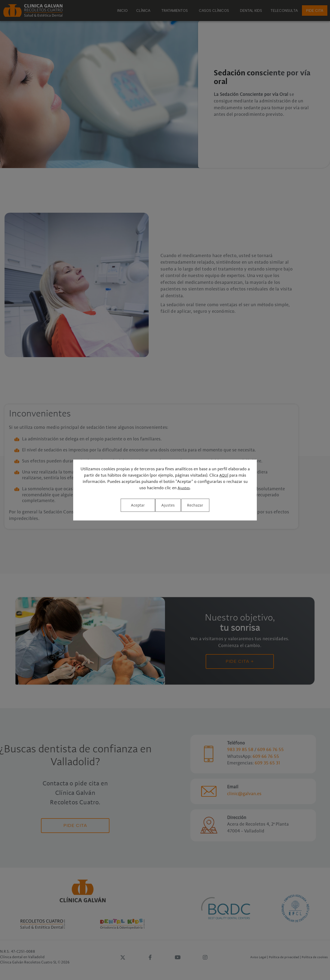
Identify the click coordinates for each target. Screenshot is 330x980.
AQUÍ (224, 478)
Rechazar (165, 505)
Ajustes (184, 490)
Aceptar (209, 505)
